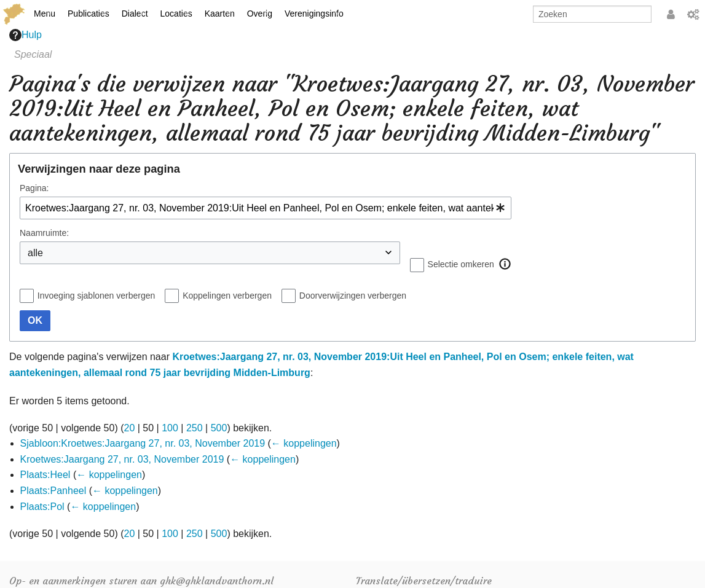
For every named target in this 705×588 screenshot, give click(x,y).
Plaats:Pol (42, 507)
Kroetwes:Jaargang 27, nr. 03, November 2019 (122, 459)
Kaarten (220, 14)
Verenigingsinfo (314, 14)
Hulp (26, 35)
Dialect (135, 14)
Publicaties (89, 14)
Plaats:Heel (45, 475)
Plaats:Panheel (53, 491)
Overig (260, 14)
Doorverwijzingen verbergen (353, 296)
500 (219, 428)
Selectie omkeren (461, 264)
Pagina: (34, 188)
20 (130, 428)
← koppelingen (304, 443)
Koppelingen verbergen (227, 296)
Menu (45, 14)
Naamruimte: (44, 233)
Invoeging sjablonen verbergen (96, 296)
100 (170, 428)
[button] (505, 264)
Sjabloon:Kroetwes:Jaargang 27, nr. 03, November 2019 (143, 443)
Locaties (176, 14)
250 (195, 428)
